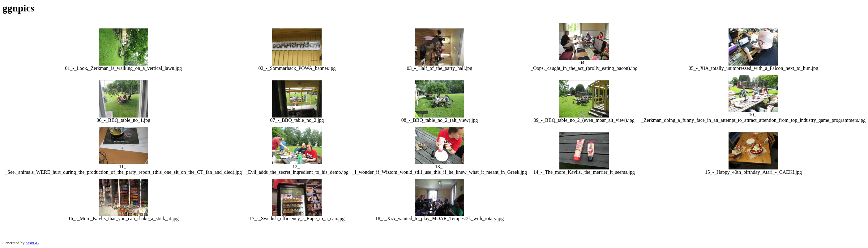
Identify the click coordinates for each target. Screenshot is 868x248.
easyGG (32, 243)
